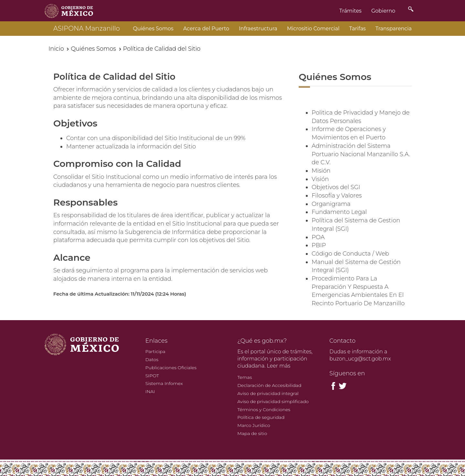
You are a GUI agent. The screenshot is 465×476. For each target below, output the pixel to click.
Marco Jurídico (254, 425)
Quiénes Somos (153, 29)
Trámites (351, 11)
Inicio (56, 49)
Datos (152, 360)
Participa (155, 351)
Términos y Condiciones (264, 410)
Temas (245, 377)
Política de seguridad (261, 417)
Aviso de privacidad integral (268, 393)
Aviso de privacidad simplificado (273, 401)
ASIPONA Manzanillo (87, 28)
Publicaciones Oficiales (171, 368)
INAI (150, 391)
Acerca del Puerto (206, 29)
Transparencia (394, 29)
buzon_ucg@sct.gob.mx (360, 359)
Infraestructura (258, 29)
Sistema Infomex (164, 383)
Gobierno (383, 11)
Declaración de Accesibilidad (269, 385)
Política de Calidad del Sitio (162, 49)
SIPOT (152, 376)
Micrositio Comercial (313, 29)
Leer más (279, 366)
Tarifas (357, 29)
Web (382, 254)
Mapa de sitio (252, 433)
